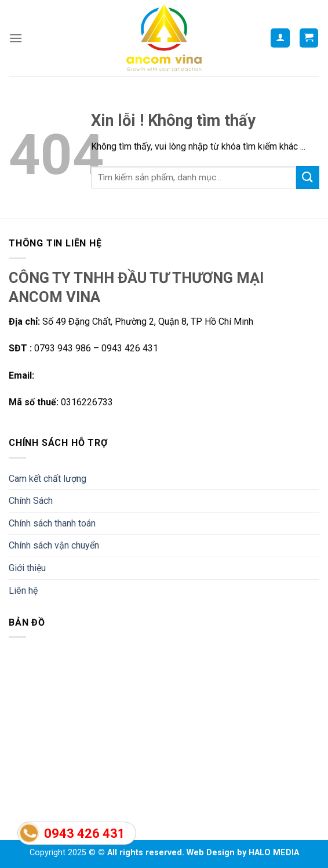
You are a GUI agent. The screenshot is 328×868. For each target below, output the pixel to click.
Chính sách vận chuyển (54, 545)
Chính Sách (31, 501)
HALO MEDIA (274, 853)
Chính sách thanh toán (52, 523)
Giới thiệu (27, 568)
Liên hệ (23, 591)
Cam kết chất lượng (48, 479)
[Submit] (308, 177)
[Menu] (16, 38)
